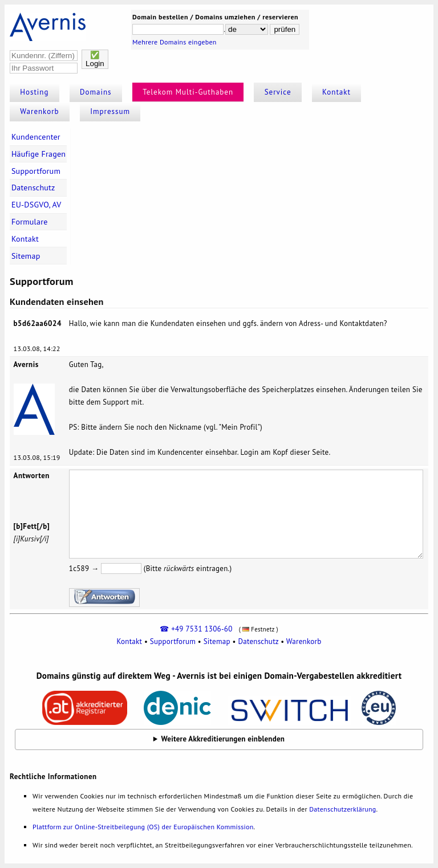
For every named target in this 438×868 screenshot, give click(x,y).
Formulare (30, 222)
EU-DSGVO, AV (36, 205)
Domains (96, 92)
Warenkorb (39, 111)
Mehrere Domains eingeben (175, 42)
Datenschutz (33, 188)
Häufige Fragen (38, 154)
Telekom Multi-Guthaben (188, 92)
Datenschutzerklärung (342, 809)
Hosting (34, 92)
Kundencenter (36, 137)
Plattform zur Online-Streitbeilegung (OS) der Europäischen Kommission (143, 827)
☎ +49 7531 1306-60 (196, 629)
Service (278, 92)
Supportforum (36, 171)
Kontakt (336, 92)
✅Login (95, 59)
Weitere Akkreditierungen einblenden (223, 739)
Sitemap (26, 256)
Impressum (110, 111)
